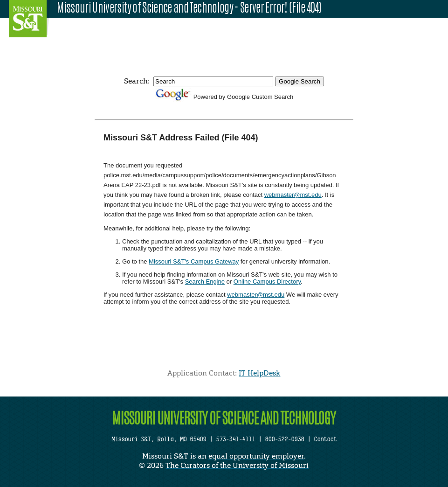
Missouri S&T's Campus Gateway (194, 261)
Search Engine (205, 282)
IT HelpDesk (259, 373)
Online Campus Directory (267, 282)
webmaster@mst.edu (293, 195)
